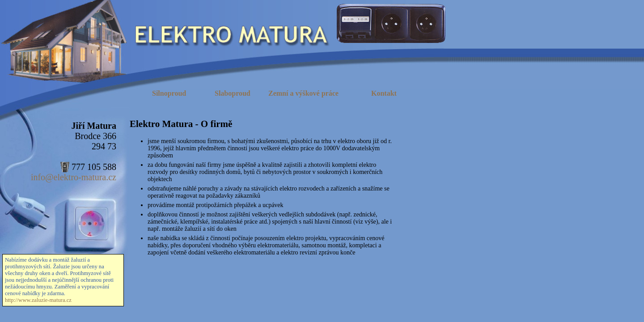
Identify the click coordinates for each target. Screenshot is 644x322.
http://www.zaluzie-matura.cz (38, 300)
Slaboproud (233, 93)
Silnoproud (169, 93)
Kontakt (384, 93)
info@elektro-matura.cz (74, 177)
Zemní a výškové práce (303, 93)
